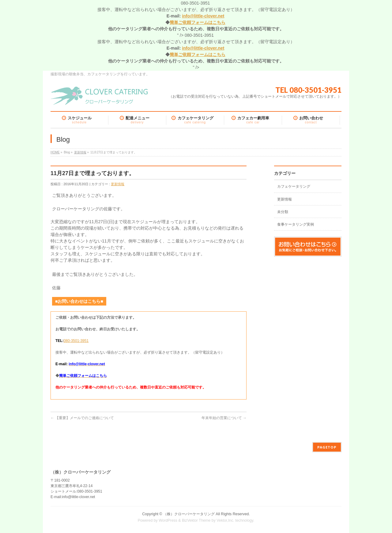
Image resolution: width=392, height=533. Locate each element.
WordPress (168, 520)
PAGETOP (327, 447)
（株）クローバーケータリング (189, 514)
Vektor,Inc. (225, 520)
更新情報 (80, 152)
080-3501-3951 (76, 341)
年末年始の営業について (224, 418)
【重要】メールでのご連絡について (82, 418)
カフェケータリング (294, 186)
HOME (55, 152)
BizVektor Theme (196, 520)
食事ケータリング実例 (296, 224)
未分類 (283, 212)
